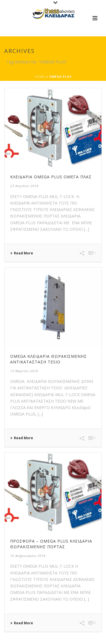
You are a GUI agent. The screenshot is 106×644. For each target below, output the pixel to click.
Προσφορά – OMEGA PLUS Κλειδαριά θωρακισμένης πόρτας (51, 544)
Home (40, 77)
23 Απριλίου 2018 (24, 186)
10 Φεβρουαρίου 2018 (28, 556)
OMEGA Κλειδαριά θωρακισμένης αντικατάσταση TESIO (48, 359)
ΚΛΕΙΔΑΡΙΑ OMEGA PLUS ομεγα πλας (51, 177)
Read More (22, 253)
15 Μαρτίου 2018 (24, 371)
